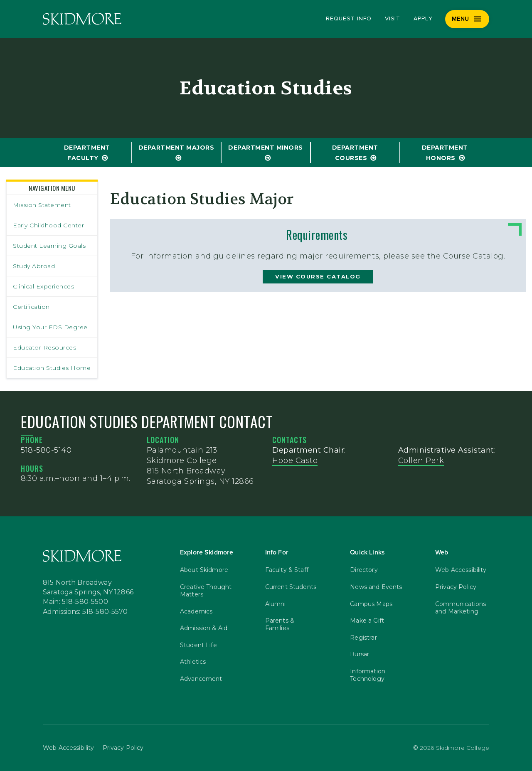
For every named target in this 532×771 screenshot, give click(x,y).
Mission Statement (42, 205)
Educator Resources (44, 347)
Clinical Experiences (43, 286)
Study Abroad (34, 266)
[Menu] (467, 19)
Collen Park (421, 461)
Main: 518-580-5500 (75, 602)
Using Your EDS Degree (50, 327)
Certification (31, 307)
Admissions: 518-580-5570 (85, 612)
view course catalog (318, 276)
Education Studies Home (52, 368)
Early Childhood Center (48, 225)
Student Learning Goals (49, 246)
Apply (423, 19)
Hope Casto (295, 461)
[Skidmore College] (82, 19)
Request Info (349, 19)
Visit (393, 19)
